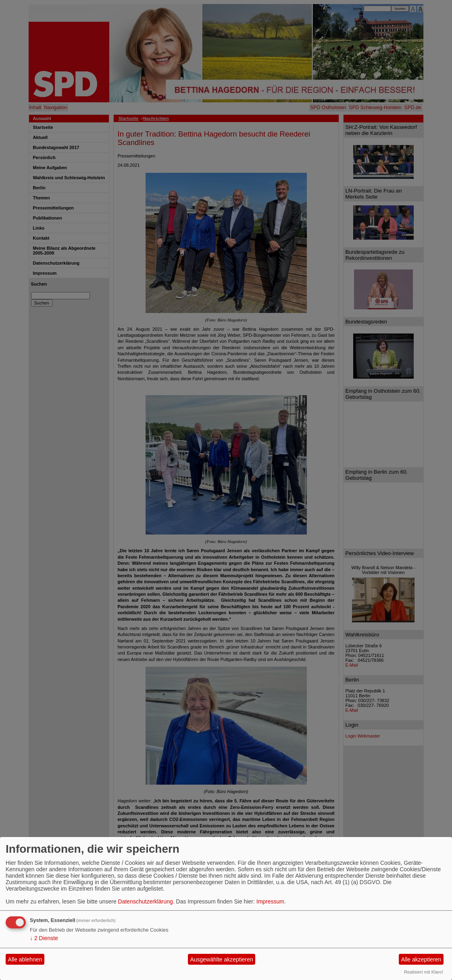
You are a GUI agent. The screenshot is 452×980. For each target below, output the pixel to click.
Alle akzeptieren (421, 959)
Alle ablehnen (25, 959)
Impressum (270, 901)
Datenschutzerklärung (146, 901)
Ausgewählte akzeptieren (221, 959)
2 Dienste (44, 938)
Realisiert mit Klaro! (424, 972)
